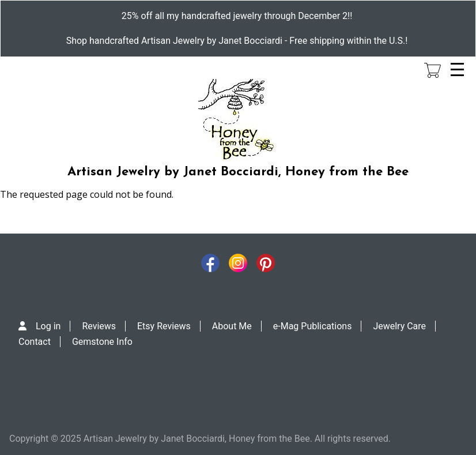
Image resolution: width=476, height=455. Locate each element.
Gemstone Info (102, 342)
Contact (35, 342)
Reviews (99, 326)
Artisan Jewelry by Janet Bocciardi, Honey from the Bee (238, 172)
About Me (232, 326)
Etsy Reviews (164, 326)
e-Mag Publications (313, 326)
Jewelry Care (399, 326)
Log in (48, 326)
